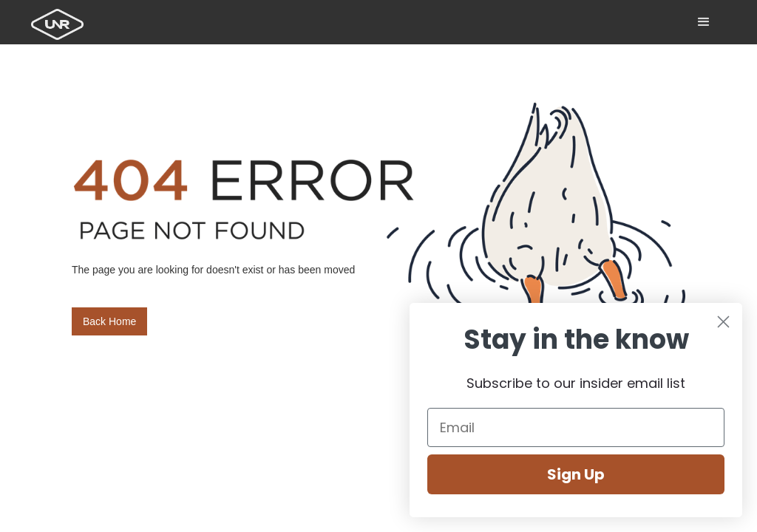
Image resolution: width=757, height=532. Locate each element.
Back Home (109, 321)
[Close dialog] (723, 322)
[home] (60, 20)
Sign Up (576, 474)
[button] (704, 22)
